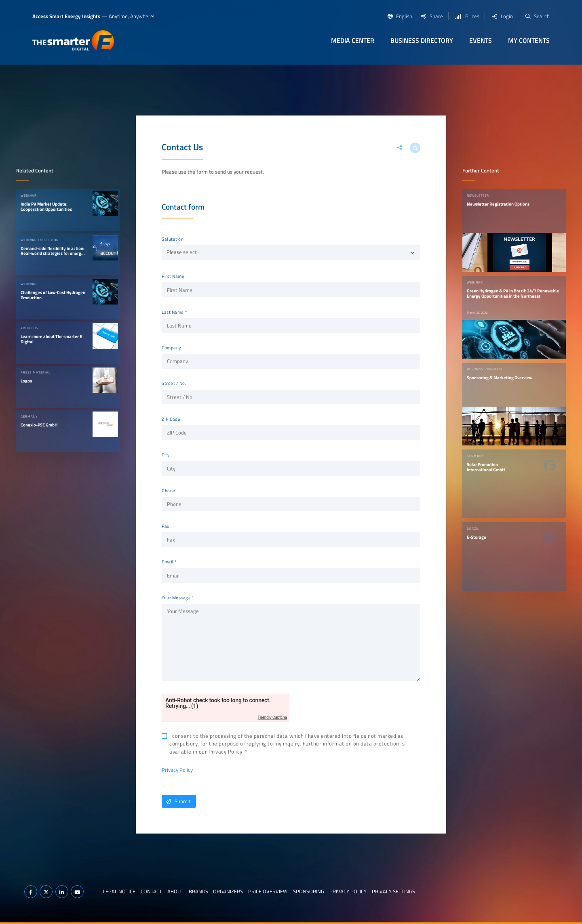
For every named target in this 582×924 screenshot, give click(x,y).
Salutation (173, 239)
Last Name (173, 312)
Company (171, 348)
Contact (151, 891)
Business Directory (422, 40)
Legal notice (119, 891)
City (166, 455)
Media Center (353, 40)
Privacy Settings (393, 891)
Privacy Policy (177, 770)
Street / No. (174, 383)
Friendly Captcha (272, 717)
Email (168, 562)
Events (481, 40)
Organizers (228, 891)
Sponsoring (309, 891)
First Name (173, 276)
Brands (198, 891)
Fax (166, 526)
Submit (176, 801)
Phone (169, 491)
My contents (529, 40)
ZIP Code (171, 419)
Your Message (176, 598)
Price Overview (268, 891)
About (175, 891)
